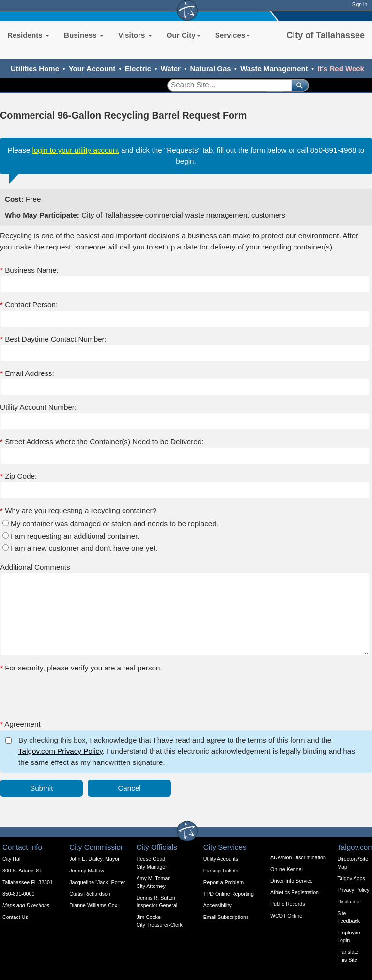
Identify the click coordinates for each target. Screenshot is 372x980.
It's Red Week (341, 69)
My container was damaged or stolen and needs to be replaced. (115, 523)
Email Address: (27, 373)
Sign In (360, 5)
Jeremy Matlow (87, 871)
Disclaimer (349, 902)
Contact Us (15, 917)
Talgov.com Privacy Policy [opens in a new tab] (61, 751)
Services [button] (233, 35)
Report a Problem (224, 882)
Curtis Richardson (90, 894)
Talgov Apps (351, 878)
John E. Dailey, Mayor (94, 859)
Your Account (92, 69)
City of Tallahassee (325, 35)
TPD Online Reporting (229, 894)
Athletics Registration (294, 892)
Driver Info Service (292, 881)
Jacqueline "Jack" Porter (97, 882)
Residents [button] (28, 35)
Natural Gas (210, 69)
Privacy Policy (353, 890)
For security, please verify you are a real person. (81, 668)
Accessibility (217, 905)
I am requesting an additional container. (75, 536)
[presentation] (74, 693)
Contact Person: (29, 304)
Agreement (20, 724)
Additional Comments (35, 567)
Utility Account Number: (38, 407)
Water (171, 69)
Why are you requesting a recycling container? (78, 510)
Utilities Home (35, 69)
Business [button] (84, 35)
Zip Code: (18, 476)
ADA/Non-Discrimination (298, 857)
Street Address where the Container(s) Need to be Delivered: (102, 442)
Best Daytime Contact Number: (53, 339)
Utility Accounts (221, 859)
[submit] (298, 85)
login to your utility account (75, 150)
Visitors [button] (135, 35)
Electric (138, 69)
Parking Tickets (221, 871)
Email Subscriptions (226, 917)
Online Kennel (287, 869)
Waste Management (274, 69)
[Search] (226, 85)
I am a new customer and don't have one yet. (84, 548)
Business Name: (29, 270)
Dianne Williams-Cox (93, 905)
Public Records (288, 904)
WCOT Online (286, 916)
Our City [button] (184, 35)
